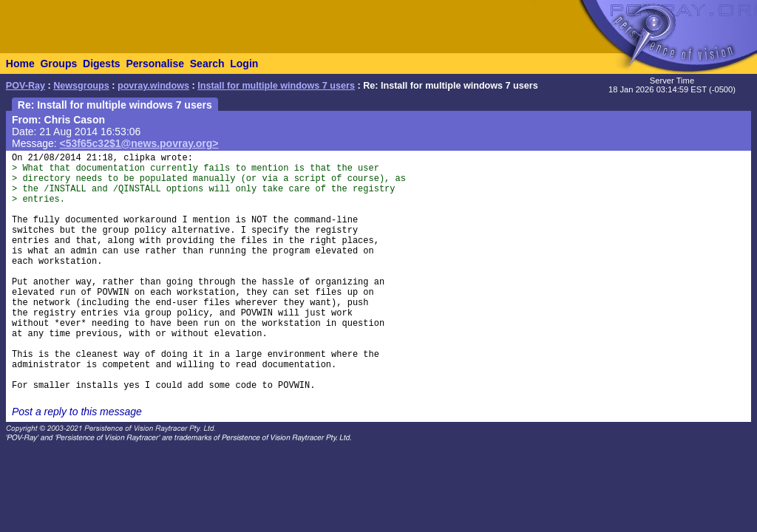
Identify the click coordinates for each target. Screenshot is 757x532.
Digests (102, 64)
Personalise (155, 64)
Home (20, 64)
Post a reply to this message (77, 412)
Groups (58, 64)
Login (244, 64)
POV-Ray (26, 86)
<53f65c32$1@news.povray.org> (139, 143)
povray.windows (153, 86)
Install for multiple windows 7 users (276, 86)
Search (207, 64)
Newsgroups (81, 86)
